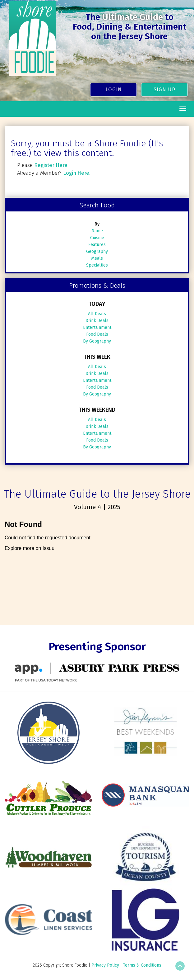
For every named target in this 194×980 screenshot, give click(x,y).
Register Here (51, 165)
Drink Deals (97, 321)
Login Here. (77, 173)
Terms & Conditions (142, 965)
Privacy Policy (105, 965)
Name (97, 231)
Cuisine (97, 238)
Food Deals (97, 334)
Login (114, 89)
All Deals (97, 314)
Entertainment (97, 327)
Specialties (97, 265)
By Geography (97, 341)
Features (97, 245)
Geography (97, 251)
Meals (97, 258)
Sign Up (164, 89)
